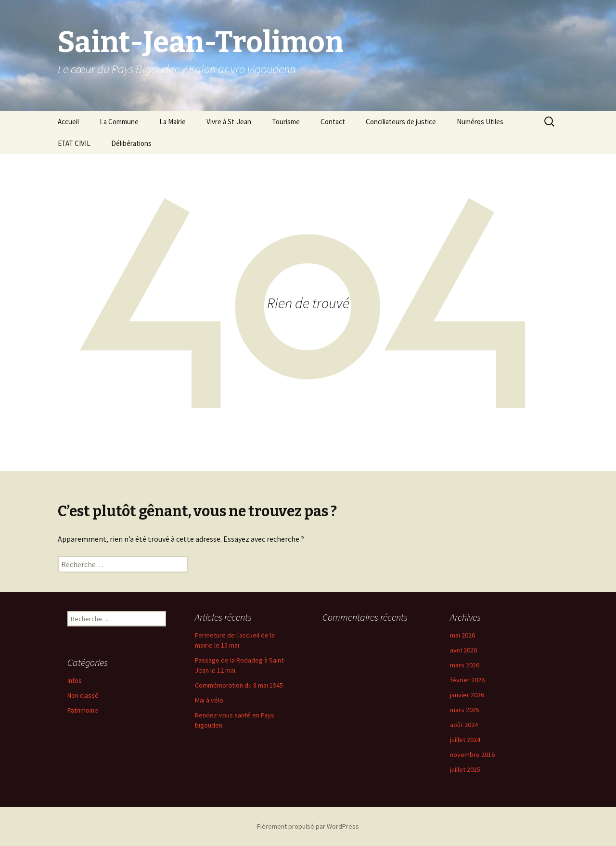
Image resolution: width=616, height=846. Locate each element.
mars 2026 (465, 665)
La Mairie (173, 122)
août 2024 (464, 725)
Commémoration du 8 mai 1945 (239, 685)
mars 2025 (465, 710)
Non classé (83, 695)
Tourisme (286, 122)
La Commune (119, 122)
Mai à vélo (209, 700)
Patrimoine (83, 710)
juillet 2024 (465, 740)
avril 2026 (463, 650)
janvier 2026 (467, 695)
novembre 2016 (472, 755)
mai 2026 (462, 635)
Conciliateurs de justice (401, 122)
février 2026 (467, 680)
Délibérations (131, 143)
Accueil (68, 122)
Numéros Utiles (480, 122)
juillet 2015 (465, 769)
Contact (333, 122)
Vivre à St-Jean (229, 122)
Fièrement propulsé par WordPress (308, 826)
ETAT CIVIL (74, 143)
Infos (75, 680)
